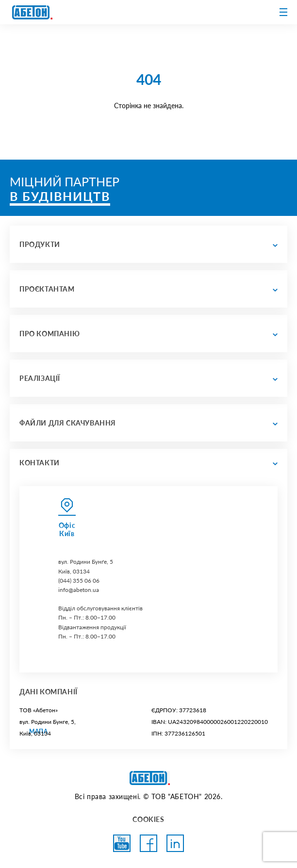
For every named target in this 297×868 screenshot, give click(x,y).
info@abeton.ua (79, 590)
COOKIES (148, 819)
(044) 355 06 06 (79, 581)
